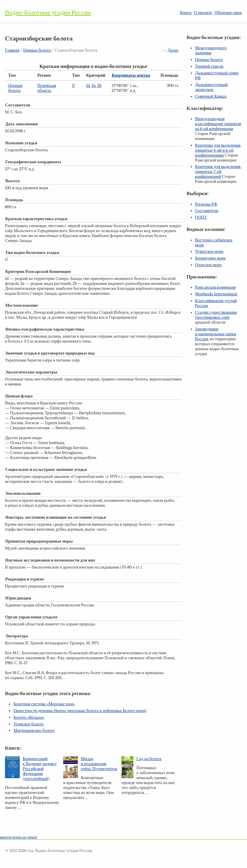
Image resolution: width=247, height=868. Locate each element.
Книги (186, 13)
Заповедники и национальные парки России (216, 334)
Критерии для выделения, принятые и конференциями (218, 150)
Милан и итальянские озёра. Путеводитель (99, 764)
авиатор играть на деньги (18, 837)
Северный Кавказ (211, 96)
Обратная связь (228, 13)
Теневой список (209, 66)
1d (88, 86)
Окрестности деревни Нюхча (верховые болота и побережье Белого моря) (80, 711)
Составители (207, 211)
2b (99, 86)
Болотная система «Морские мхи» (44, 704)
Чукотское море (209, 251)
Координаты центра (131, 75)
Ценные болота (37, 50)
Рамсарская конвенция (215, 287)
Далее (173, 50)
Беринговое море (210, 258)
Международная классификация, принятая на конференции (218, 124)
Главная (12, 50)
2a (93, 86)
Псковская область (47, 88)
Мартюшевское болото (34, 731)
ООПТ (201, 217)
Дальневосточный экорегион (211, 87)
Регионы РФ (206, 204)
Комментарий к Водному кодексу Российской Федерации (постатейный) (40, 769)
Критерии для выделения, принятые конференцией (218, 172)
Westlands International (216, 294)
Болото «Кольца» (29, 717)
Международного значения (211, 50)
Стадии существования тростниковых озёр (216, 315)
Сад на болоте (149, 759)
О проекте (203, 13)
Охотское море (209, 265)
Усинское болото (29, 724)
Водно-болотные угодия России (48, 13)
